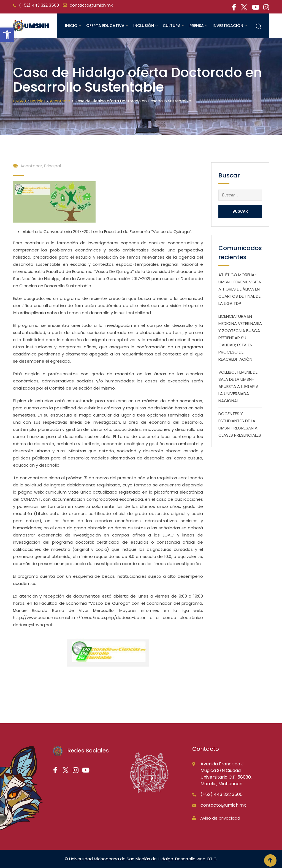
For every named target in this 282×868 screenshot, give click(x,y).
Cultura (172, 26)
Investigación (228, 26)
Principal (52, 166)
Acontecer (31, 166)
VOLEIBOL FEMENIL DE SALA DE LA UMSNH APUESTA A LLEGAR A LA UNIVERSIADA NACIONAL (238, 386)
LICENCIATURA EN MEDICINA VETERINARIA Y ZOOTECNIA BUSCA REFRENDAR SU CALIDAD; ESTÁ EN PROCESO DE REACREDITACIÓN (240, 338)
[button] (7, 35)
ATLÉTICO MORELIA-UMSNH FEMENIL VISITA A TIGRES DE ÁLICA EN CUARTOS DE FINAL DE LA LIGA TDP (240, 289)
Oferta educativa (105, 26)
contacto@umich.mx (91, 5)
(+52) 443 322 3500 (39, 5)
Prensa (197, 26)
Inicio (71, 26)
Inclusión (144, 26)
